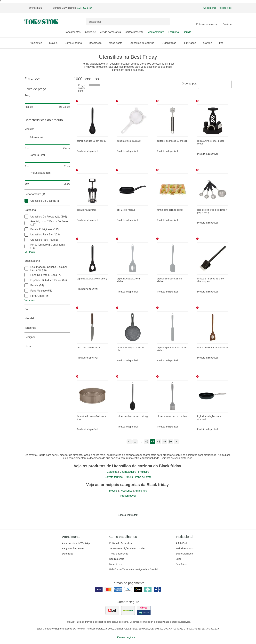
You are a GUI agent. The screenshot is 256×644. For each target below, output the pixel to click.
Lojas (179, 559)
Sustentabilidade (184, 554)
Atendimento (210, 8)
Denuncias (67, 554)
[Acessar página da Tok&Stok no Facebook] (114, 522)
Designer (47, 337)
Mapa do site (116, 564)
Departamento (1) (47, 194)
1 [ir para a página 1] (135, 442)
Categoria (47, 210)
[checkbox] (26, 201)
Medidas (47, 129)
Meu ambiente (156, 32)
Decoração (97, 43)
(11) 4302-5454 (84, 8)
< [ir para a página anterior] (129, 442)
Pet (223, 43)
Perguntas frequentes (73, 548)
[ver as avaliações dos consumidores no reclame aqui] (128, 610)
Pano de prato (143, 477)
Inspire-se (90, 32)
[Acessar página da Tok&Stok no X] (142, 522)
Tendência (47, 328)
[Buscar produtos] (128, 22)
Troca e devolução (119, 554)
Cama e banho (75, 43)
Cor (47, 309)
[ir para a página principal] (41, 22)
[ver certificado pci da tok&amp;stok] (144, 610)
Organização (171, 43)
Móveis (55, 43)
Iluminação (191, 43)
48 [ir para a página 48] (159, 442)
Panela (129, 477)
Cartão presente (134, 32)
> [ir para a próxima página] (176, 442)
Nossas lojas (225, 8)
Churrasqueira (128, 472)
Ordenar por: (189, 84)
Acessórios (126, 491)
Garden (209, 43)
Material (47, 319)
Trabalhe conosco (185, 548)
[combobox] (215, 84)
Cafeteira (112, 472)
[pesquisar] (166, 22)
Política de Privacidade (121, 543)
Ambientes (38, 43)
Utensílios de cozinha (144, 43)
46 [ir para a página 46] (147, 442)
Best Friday (182, 564)
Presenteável (128, 496)
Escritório (173, 32)
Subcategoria (47, 261)
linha (47, 346)
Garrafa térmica (114, 477)
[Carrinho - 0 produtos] (227, 22)
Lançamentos (73, 32)
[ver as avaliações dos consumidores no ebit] (112, 610)
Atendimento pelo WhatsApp (76, 543)
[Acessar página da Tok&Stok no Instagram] (123, 522)
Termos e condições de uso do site (127, 548)
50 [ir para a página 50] (170, 442)
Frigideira (144, 472)
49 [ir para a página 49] (164, 442)
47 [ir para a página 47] (153, 442)
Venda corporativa (110, 32)
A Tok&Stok (182, 543)
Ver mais (30, 252)
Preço (47, 96)
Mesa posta (117, 43)
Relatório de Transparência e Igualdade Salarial (133, 569)
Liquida (187, 32)
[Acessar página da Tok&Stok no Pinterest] (133, 522)
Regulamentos (117, 559)
